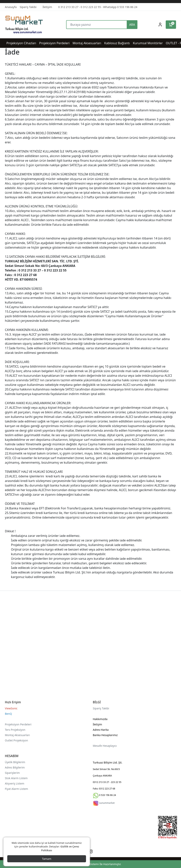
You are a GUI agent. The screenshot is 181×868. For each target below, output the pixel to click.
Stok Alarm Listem (16, 778)
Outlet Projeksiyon (17, 740)
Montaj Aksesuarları (17, 735)
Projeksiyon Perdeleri (18, 724)
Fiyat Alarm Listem (17, 789)
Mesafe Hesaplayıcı (105, 746)
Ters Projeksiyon (15, 730)
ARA (132, 25)
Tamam (47, 859)
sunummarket (107, 803)
